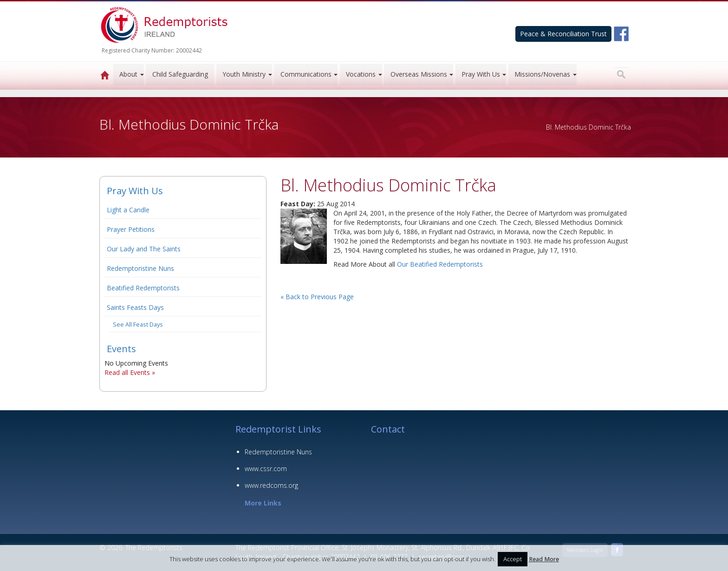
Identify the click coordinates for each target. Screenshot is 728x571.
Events (121, 349)
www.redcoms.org (271, 485)
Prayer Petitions (131, 229)
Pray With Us (481, 74)
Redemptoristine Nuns (140, 268)
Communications (306, 74)
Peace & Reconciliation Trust (563, 34)
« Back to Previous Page (317, 297)
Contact (388, 429)
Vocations (361, 74)
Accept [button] (513, 559)
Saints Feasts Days (135, 307)
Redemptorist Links (278, 429)
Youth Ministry (244, 74)
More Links (263, 503)
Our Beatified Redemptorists (440, 264)
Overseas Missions (419, 74)
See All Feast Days (138, 325)
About (128, 74)
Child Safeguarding (180, 74)
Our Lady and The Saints (144, 249)
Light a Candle (128, 210)
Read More (544, 559)
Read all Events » (130, 372)
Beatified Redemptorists (143, 288)
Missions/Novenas (542, 74)
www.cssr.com (266, 469)
